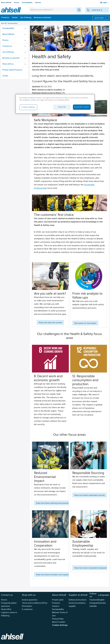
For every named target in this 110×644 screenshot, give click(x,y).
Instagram (94, 603)
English (101, 600)
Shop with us (8, 64)
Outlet (15, 18)
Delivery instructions (78, 600)
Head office (6, 609)
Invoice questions (30, 600)
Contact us (7, 46)
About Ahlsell (6, 3)
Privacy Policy (58, 619)
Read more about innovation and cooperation (54, 575)
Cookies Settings (60, 625)
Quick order (101, 18)
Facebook (94, 600)
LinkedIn (93, 606)
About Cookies (59, 622)
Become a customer (42, 18)
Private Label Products (12, 70)
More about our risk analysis (85, 323)
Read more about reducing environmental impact (55, 503)
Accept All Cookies (82, 107)
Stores (17, 3)
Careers (38, 3)
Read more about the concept (50, 323)
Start (3, 23)
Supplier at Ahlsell (78, 595)
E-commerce (27, 609)
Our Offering (26, 18)
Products (5, 18)
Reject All (62, 107)
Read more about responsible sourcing (89, 495)
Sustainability (27, 3)
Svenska (102, 603)
